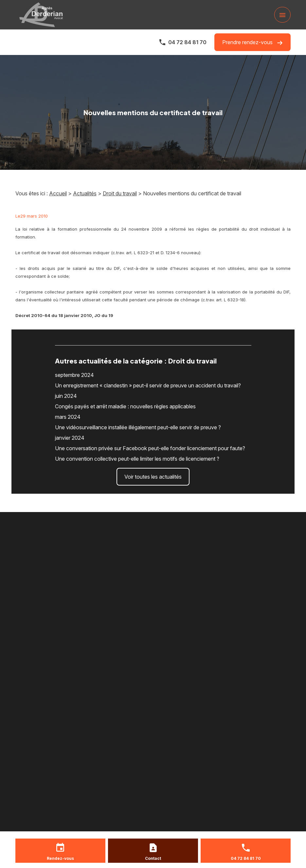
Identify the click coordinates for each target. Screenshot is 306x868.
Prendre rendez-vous (252, 42)
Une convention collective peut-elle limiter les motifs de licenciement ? (137, 459)
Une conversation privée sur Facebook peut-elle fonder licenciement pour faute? (150, 448)
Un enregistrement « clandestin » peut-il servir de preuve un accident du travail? (148, 385)
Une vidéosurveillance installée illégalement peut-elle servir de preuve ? (138, 427)
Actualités (85, 193)
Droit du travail (120, 193)
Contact (153, 858)
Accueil (58, 193)
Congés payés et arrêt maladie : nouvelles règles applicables (125, 406)
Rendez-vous (60, 858)
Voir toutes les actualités (153, 477)
